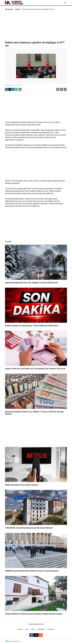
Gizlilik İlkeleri (41, 629)
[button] (58, 89)
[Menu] (65, 3)
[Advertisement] (36, 26)
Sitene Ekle (50, 629)
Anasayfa (9, 9)
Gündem (18, 9)
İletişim (33, 629)
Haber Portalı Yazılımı (14, 641)
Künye (27, 629)
